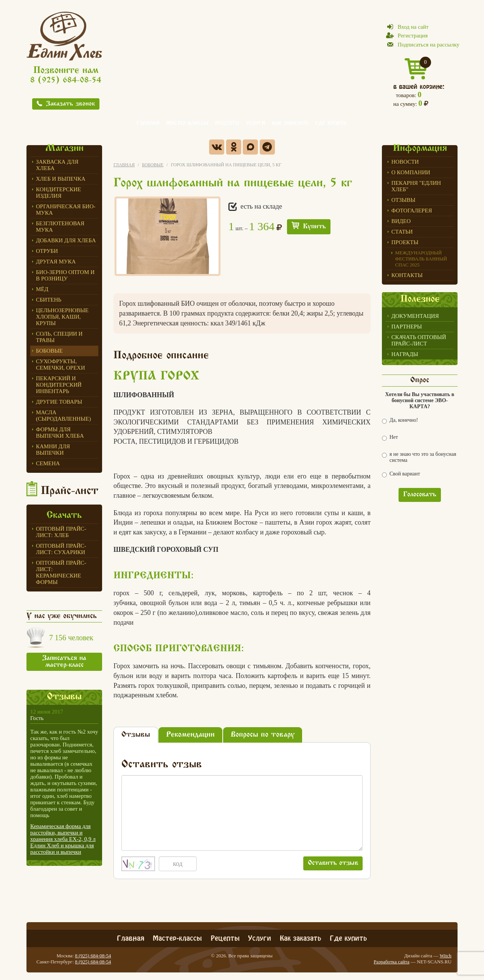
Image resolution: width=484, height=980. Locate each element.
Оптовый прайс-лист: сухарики (61, 549)
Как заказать (290, 122)
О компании (411, 172)
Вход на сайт (413, 27)
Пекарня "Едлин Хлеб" (416, 186)
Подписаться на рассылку (429, 45)
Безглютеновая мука (60, 227)
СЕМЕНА (48, 463)
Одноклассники (234, 147)
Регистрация (413, 36)
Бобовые (49, 351)
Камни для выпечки (53, 450)
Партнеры (407, 327)
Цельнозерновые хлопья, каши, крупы (62, 317)
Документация (415, 316)
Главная (148, 122)
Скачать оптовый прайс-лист (419, 340)
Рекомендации (190, 735)
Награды (405, 354)
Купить (314, 227)
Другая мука (56, 262)
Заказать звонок (71, 104)
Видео (401, 221)
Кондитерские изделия (58, 193)
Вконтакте (217, 147)
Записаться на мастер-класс (64, 662)
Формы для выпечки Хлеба (60, 433)
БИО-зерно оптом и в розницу (65, 275)
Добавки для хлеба (66, 240)
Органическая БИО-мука (66, 210)
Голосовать (420, 495)
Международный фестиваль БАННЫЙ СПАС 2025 (421, 259)
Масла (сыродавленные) (63, 416)
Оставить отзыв (333, 863)
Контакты (407, 275)
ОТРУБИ (47, 251)
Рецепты (227, 122)
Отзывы (403, 200)
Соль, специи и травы (59, 337)
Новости (405, 162)
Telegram (267, 147)
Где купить (331, 122)
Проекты (405, 242)
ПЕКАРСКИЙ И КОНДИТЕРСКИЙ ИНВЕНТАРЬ (59, 385)
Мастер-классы (187, 122)
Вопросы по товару (263, 735)
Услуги (256, 122)
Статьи (402, 232)
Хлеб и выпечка (61, 179)
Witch (446, 956)
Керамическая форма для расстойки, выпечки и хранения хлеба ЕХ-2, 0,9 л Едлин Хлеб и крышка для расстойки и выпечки (63, 839)
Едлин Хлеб (64, 36)
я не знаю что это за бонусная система (419, 457)
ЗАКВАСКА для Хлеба (57, 165)
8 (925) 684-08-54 (66, 81)
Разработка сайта (391, 962)
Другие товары (59, 402)
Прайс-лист (70, 491)
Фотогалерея (412, 211)
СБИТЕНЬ (49, 300)
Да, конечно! (400, 420)
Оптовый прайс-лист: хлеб (61, 532)
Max (250, 147)
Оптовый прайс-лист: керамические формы (61, 572)
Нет (390, 437)
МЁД (42, 289)
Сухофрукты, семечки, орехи (60, 365)
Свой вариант (401, 474)
